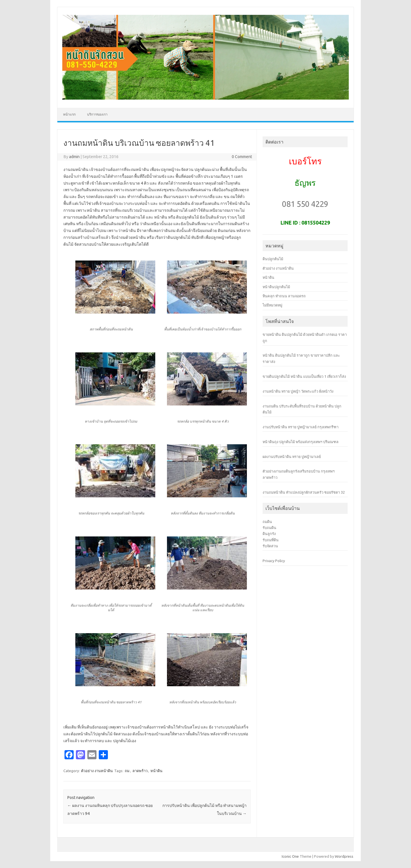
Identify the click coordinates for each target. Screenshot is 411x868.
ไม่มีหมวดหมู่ (272, 305)
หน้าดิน (156, 771)
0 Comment (242, 157)
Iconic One (290, 856)
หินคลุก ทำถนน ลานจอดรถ (284, 296)
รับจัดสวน (270, 546)
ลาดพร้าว (140, 771)
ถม (127, 771)
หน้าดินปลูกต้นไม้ (276, 287)
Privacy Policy (274, 561)
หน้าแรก (69, 114)
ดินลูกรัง (269, 534)
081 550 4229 (305, 204)
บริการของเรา (97, 114)
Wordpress (344, 856)
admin (74, 157)
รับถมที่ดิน (271, 540)
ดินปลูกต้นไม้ (273, 259)
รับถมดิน (269, 528)
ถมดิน (267, 522)
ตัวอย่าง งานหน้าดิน (97, 771)
